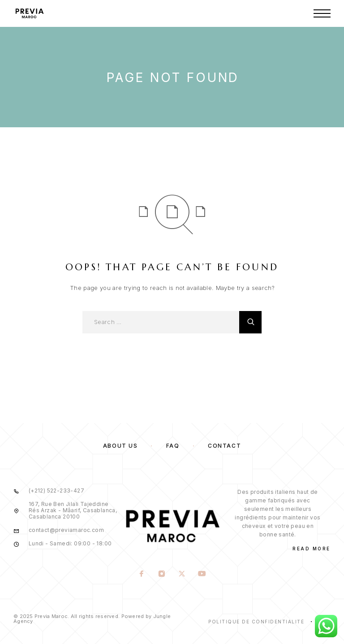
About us (120, 446)
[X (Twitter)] (182, 575)
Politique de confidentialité (256, 622)
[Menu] (322, 13)
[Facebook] (142, 575)
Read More (312, 549)
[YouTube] (202, 575)
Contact (224, 446)
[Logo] (29, 13)
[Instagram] (162, 575)
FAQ (173, 446)
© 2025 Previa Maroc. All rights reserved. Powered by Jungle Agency (92, 619)
